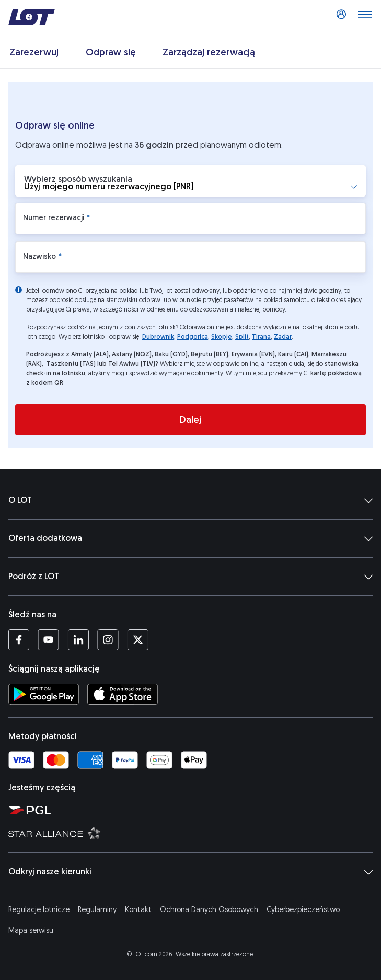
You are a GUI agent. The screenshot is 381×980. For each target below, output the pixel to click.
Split (242, 337)
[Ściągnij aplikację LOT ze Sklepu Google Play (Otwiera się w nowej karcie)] (44, 694)
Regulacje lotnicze (39, 910)
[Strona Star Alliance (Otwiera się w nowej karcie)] (193, 833)
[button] (190, 181)
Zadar (283, 337)
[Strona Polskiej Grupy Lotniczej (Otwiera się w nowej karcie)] (193, 810)
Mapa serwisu (31, 931)
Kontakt (138, 910)
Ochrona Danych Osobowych (209, 910)
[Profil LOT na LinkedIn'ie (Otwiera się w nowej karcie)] (78, 640)
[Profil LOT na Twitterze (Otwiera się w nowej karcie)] (138, 640)
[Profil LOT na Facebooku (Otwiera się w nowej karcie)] (19, 640)
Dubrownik (158, 337)
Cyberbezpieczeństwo (303, 910)
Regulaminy (97, 910)
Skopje (222, 337)
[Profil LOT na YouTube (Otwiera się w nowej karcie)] (48, 640)
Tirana (261, 337)
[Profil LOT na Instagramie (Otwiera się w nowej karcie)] (108, 640)
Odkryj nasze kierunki (190, 872)
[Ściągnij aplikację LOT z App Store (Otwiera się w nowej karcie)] (123, 694)
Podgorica (193, 337)
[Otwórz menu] (365, 17)
